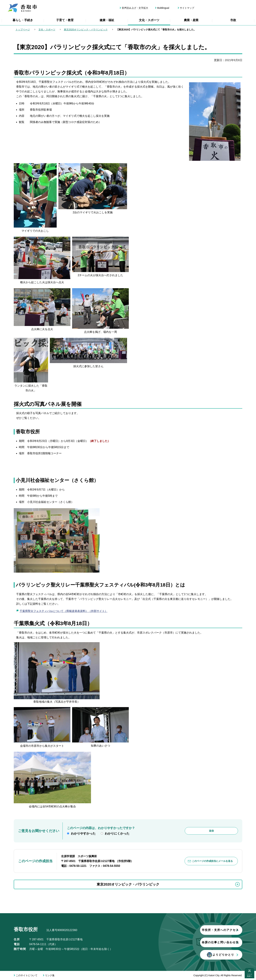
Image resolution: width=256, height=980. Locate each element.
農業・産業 (191, 20)
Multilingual (163, 8)
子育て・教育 (65, 20)
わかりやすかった (83, 833)
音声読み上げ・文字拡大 (135, 8)
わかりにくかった (117, 833)
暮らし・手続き (23, 20)
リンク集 (50, 975)
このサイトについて (27, 975)
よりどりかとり (200, 955)
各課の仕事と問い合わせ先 (200, 942)
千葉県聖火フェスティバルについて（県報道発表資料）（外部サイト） (64, 611)
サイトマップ (187, 8)
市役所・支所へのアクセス (200, 930)
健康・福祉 (107, 20)
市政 (233, 20)
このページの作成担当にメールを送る (213, 861)
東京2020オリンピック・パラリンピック (86, 30)
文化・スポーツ (149, 20)
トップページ (23, 30)
